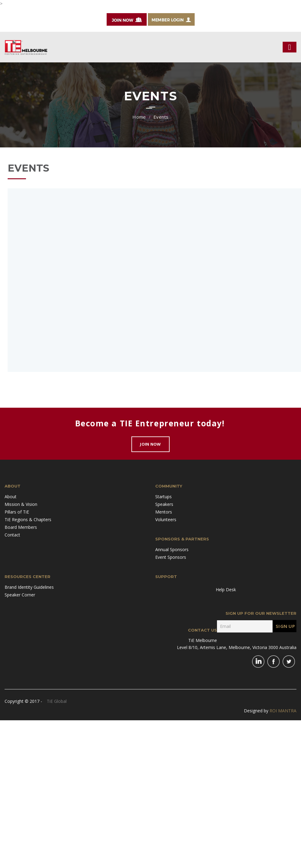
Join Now (150, 444)
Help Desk (226, 590)
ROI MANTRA (283, 711)
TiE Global (57, 701)
